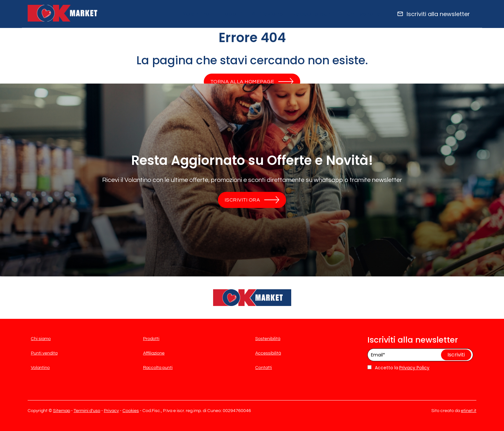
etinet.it (469, 411)
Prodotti (231, 14)
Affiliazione (267, 14)
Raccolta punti (313, 14)
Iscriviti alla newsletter (438, 14)
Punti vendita (362, 14)
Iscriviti (456, 355)
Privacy (111, 411)
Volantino (196, 14)
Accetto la (383, 368)
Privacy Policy (414, 368)
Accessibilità (268, 353)
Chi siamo (41, 339)
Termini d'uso (87, 411)
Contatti (264, 368)
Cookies (131, 411)
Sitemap (62, 411)
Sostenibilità (268, 339)
